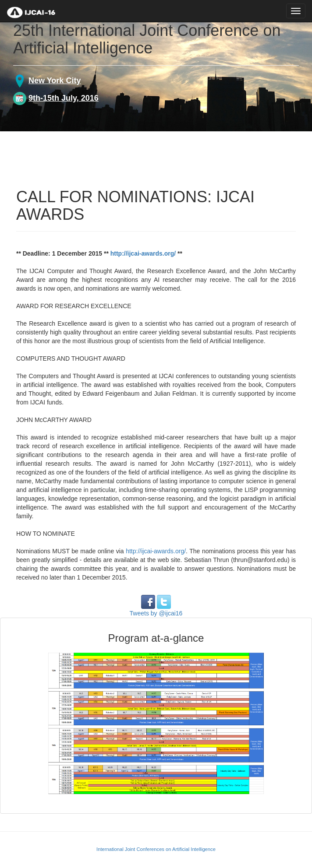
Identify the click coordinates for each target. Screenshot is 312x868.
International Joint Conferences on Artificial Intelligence (156, 849)
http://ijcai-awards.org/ (143, 253)
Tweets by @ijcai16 (156, 613)
